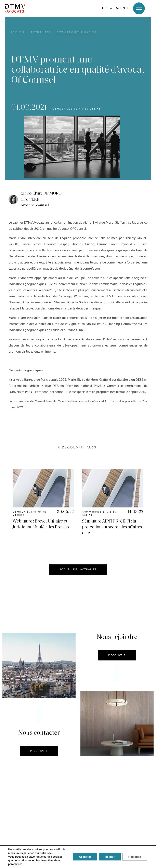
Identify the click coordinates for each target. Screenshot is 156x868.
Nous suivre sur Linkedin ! (78, 831)
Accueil (18, 32)
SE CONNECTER (78, 856)
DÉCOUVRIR (39, 759)
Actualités (41, 32)
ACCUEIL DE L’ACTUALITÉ (78, 578)
